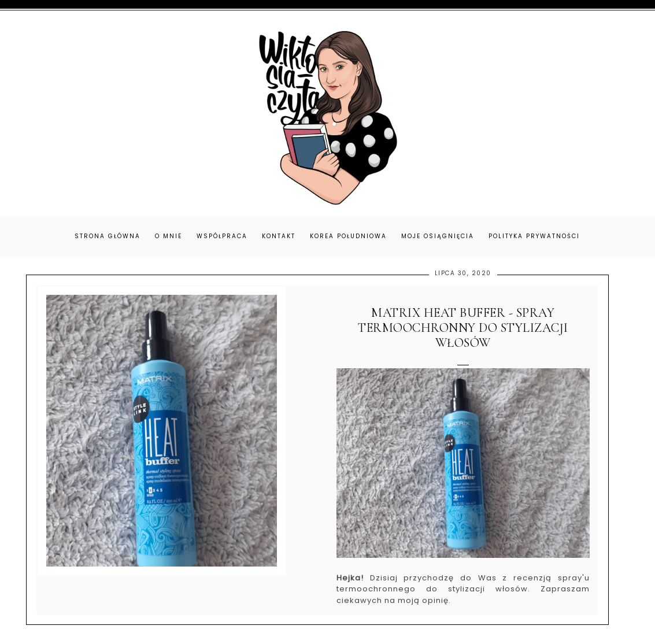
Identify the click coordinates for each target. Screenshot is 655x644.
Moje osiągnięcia (438, 236)
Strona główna (108, 236)
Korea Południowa (348, 236)
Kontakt (279, 236)
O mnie (169, 236)
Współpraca (222, 236)
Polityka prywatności (534, 236)
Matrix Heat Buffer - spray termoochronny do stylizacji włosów (463, 328)
